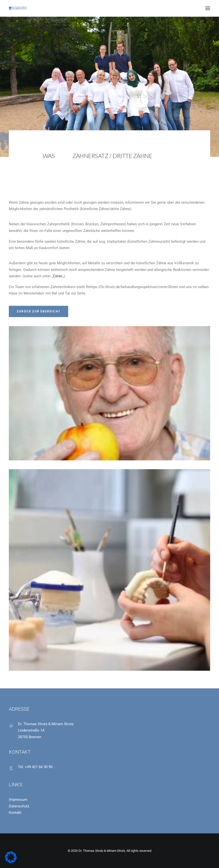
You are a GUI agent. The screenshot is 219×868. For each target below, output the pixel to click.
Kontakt (15, 813)
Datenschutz (19, 806)
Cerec (58, 276)
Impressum (18, 800)
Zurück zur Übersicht (39, 311)
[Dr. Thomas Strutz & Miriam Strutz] (18, 8)
